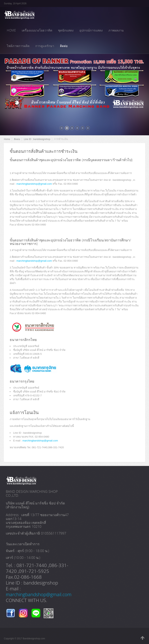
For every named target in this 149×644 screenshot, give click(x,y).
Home (7, 139)
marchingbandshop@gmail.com (34, 184)
